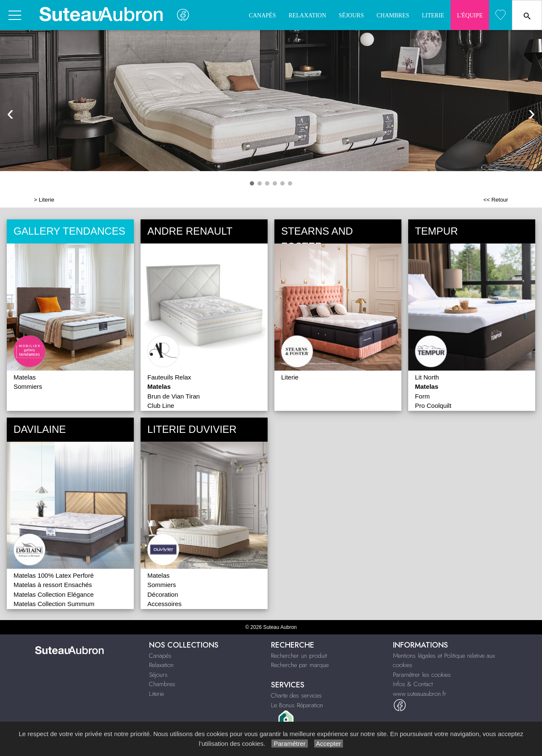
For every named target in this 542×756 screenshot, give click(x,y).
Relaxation (307, 15)
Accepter (329, 744)
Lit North (427, 377)
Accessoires (165, 604)
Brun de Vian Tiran (174, 396)
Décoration (163, 594)
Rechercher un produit (299, 656)
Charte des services (296, 695)
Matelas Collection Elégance (54, 594)
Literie (433, 15)
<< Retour (496, 200)
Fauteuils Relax (169, 377)
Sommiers (28, 386)
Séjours (351, 15)
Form (422, 396)
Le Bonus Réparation (297, 705)
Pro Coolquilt (433, 406)
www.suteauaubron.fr (420, 694)
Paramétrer (289, 744)
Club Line (161, 406)
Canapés (263, 15)
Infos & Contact (413, 684)
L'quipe (470, 15)
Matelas (25, 377)
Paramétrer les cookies (422, 675)
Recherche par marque (300, 665)
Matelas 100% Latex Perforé (54, 575)
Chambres (393, 15)
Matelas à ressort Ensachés (53, 585)
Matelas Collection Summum (54, 604)
